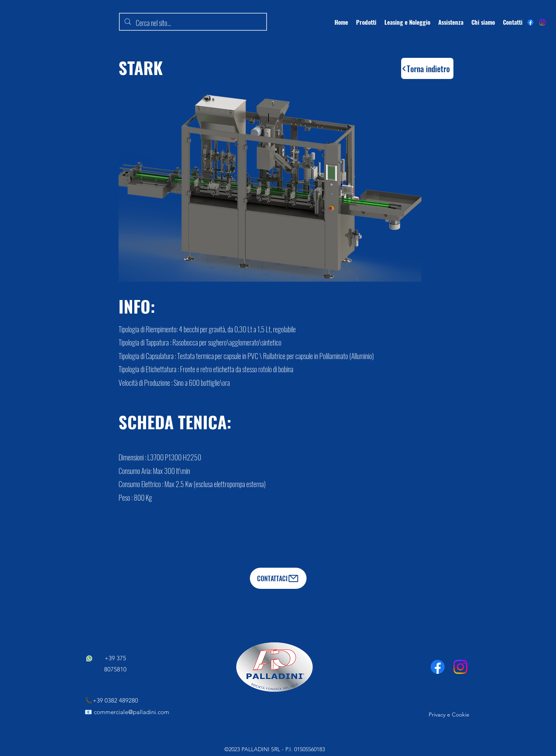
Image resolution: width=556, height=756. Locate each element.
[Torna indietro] (427, 68)
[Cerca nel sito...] (193, 23)
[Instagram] (542, 22)
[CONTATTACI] (278, 578)
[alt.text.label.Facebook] (530, 22)
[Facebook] (438, 667)
